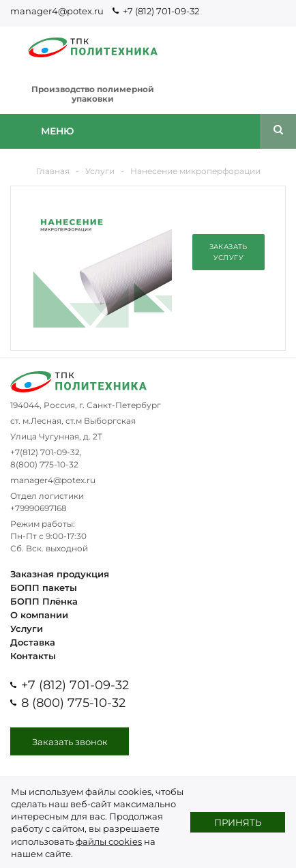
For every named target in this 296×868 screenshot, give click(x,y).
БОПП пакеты (44, 588)
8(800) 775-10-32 (44, 464)
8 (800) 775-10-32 (73, 703)
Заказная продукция (60, 574)
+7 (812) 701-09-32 (161, 11)
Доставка (33, 642)
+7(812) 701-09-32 (45, 452)
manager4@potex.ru (57, 11)
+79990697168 (39, 508)
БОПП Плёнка (44, 601)
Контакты (33, 656)
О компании (39, 615)
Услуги (27, 628)
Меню (57, 131)
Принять (238, 822)
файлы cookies (109, 841)
